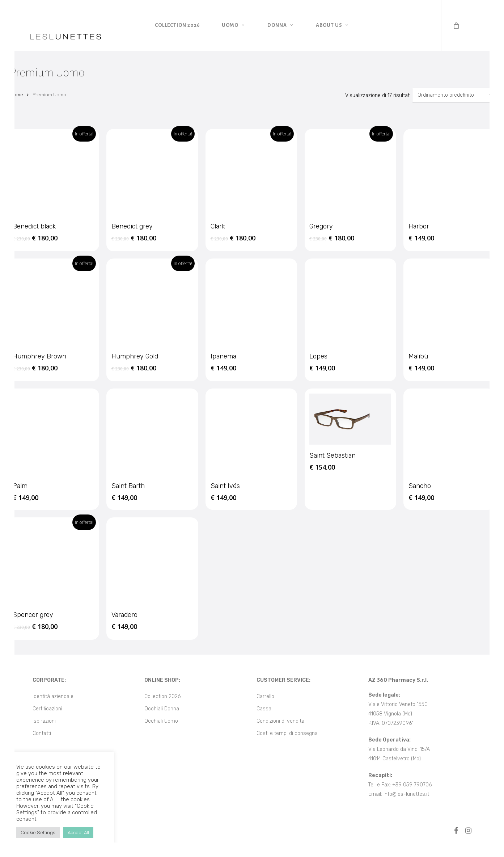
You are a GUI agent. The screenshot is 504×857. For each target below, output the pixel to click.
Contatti (42, 733)
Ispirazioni (44, 721)
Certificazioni (47, 709)
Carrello (265, 696)
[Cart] (456, 25)
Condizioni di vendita (280, 721)
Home (17, 95)
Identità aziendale (53, 696)
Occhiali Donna (162, 709)
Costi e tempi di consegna (287, 733)
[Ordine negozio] (453, 95)
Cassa (264, 709)
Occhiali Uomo (161, 721)
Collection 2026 (162, 696)
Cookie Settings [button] (38, 833)
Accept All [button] (78, 833)
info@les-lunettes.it (406, 794)
